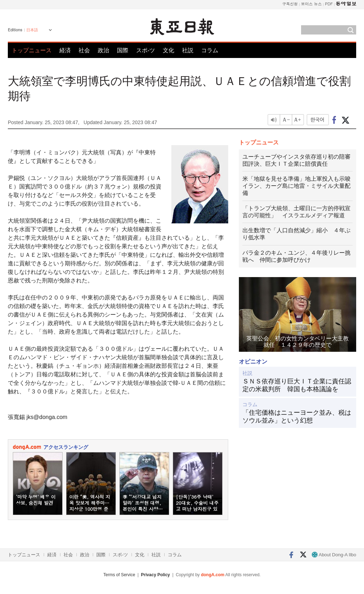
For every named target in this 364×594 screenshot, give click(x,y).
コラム (210, 50)
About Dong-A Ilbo (334, 555)
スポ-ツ (146, 50)
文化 (168, 50)
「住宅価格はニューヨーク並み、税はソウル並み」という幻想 (297, 417)
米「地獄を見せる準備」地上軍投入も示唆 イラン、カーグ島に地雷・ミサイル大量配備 (296, 186)
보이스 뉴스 (312, 4)
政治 (103, 50)
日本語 (32, 30)
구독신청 (290, 4)
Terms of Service (119, 575)
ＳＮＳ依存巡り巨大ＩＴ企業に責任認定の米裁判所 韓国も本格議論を (297, 385)
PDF (329, 4)
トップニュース (32, 50)
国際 (123, 50)
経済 (65, 50)
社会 (84, 50)
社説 (188, 50)
